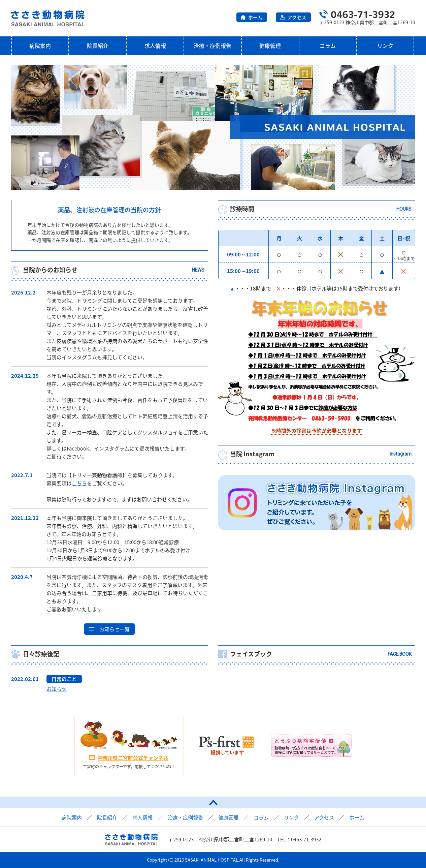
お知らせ (57, 689)
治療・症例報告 (212, 45)
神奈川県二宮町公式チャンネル (133, 758)
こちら (79, 483)
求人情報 (155, 45)
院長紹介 (98, 45)
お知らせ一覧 (114, 629)
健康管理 (270, 45)
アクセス (297, 17)
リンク (385, 45)
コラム (328, 45)
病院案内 (40, 45)
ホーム (255, 17)
